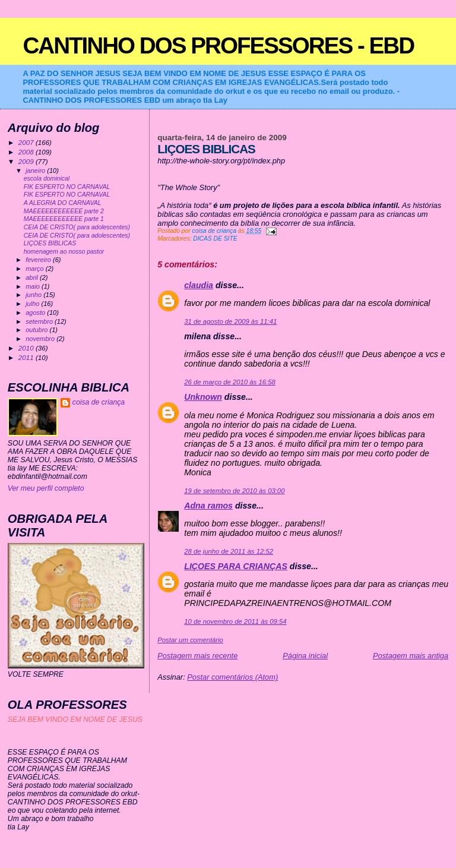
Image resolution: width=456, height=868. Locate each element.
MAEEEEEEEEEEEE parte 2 (64, 211)
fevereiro (39, 260)
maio (34, 286)
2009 (27, 161)
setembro (40, 321)
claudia (199, 285)
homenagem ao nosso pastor (64, 252)
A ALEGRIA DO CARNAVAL (63, 203)
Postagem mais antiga (411, 656)
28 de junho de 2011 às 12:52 (229, 551)
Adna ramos (208, 506)
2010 (27, 348)
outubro (37, 330)
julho (33, 304)
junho (34, 295)
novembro (41, 339)
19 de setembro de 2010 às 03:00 (234, 491)
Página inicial (305, 656)
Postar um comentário (190, 640)
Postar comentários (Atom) (232, 677)
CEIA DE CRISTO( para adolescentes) (77, 227)
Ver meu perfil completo (46, 488)
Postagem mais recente (197, 656)
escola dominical (47, 179)
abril (33, 277)
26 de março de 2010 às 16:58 (229, 382)
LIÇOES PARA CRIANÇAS (236, 566)
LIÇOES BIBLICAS (50, 243)
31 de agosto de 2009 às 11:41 (230, 321)
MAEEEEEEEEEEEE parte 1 (64, 219)
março (36, 269)
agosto (36, 313)
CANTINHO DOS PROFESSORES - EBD (218, 45)
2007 (27, 142)
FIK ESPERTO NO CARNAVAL (67, 187)
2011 (27, 357)
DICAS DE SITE (215, 239)
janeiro (36, 171)
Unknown (203, 397)
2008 (27, 152)
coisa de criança (99, 402)
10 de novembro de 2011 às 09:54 (235, 621)
